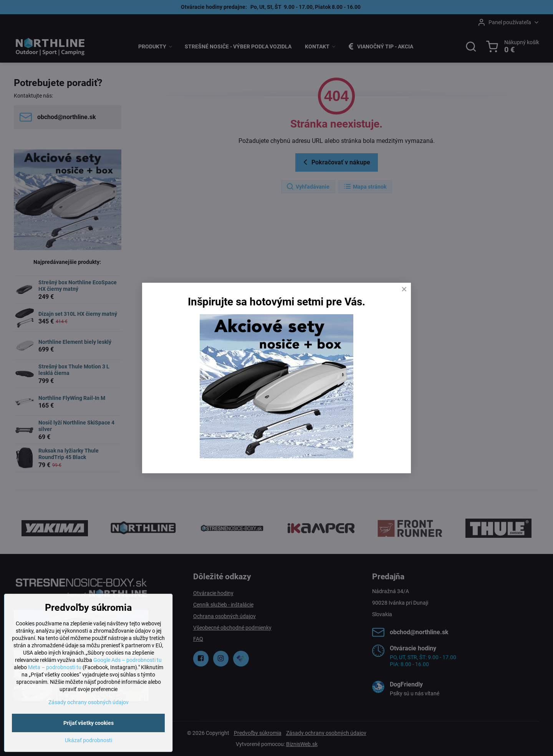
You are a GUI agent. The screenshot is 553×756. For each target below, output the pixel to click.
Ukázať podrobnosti (89, 740)
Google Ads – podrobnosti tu (127, 660)
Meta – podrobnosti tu (55, 667)
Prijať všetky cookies (89, 723)
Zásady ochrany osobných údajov (89, 702)
